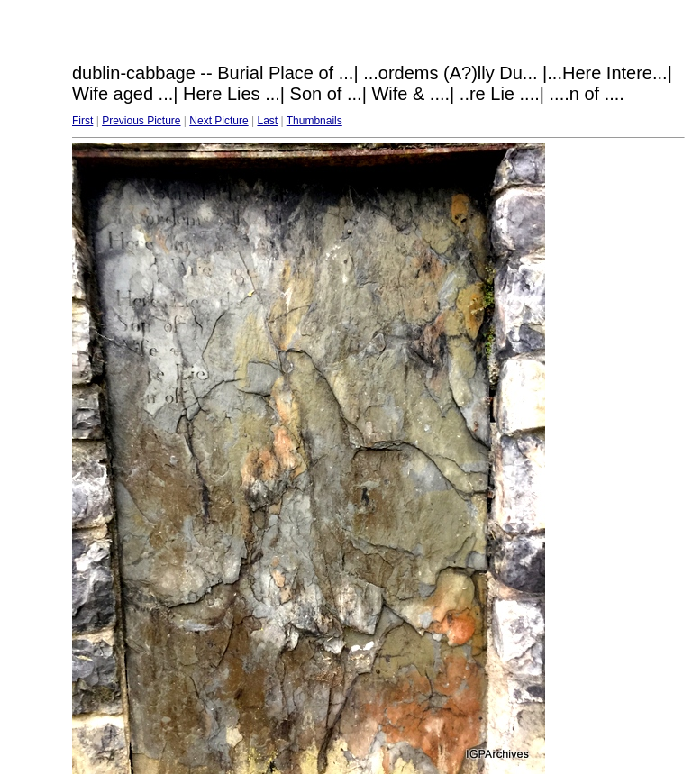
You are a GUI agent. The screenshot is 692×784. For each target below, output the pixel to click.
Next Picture (219, 121)
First (82, 121)
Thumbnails (314, 121)
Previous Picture (141, 121)
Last (267, 121)
